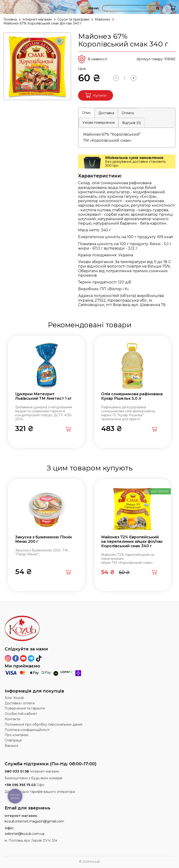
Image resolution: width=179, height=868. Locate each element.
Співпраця (13, 740)
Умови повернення (99, 123)
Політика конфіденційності (27, 730)
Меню (93, 8)
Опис (86, 113)
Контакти (12, 719)
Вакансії (11, 746)
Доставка (106, 113)
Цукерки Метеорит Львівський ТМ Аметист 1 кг (43, 396)
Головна (10, 19)
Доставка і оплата (20, 703)
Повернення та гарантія (25, 708)
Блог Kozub (14, 698)
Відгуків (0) (131, 123)
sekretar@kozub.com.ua (24, 834)
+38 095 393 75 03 (20, 785)
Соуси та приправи (73, 19)
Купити (96, 95)
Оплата (128, 113)
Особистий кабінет (21, 714)
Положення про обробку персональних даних (44, 724)
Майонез (102, 19)
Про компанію (17, 735)
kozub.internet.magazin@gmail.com (34, 821)
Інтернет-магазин (37, 19)
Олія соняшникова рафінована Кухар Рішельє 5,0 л (132, 396)
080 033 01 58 (17, 771)
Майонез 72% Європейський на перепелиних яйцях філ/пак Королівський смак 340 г (132, 542)
